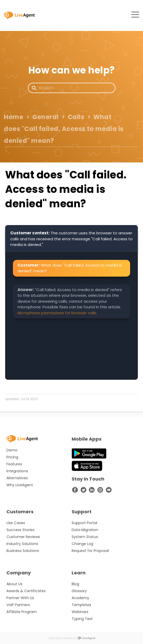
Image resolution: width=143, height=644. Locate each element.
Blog (75, 584)
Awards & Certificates (26, 591)
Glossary (79, 591)
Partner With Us (20, 598)
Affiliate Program (22, 612)
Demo (12, 450)
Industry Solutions (22, 544)
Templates (81, 605)
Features (14, 464)
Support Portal (84, 523)
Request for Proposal (90, 551)
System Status (85, 537)
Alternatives (17, 478)
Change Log (82, 544)
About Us (14, 584)
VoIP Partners (18, 605)
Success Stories (20, 530)
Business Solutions (23, 551)
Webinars (80, 612)
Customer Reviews (23, 537)
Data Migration (85, 530)
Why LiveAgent (20, 485)
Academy (80, 598)
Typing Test (82, 619)
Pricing (12, 457)
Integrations (17, 471)
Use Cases (16, 523)
